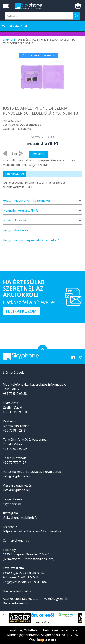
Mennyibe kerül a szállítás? (21, 210)
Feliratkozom (21, 311)
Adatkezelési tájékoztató (21, 599)
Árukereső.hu (42, 622)
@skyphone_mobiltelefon (21, 518)
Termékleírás (15, 174)
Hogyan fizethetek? (16, 230)
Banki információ (15, 603)
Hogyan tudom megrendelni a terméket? (31, 240)
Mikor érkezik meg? (17, 220)
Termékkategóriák (15, 26)
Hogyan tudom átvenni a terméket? (27, 200)
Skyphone (9, 40)
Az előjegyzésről (56, 599)
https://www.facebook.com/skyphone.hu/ (32, 531)
